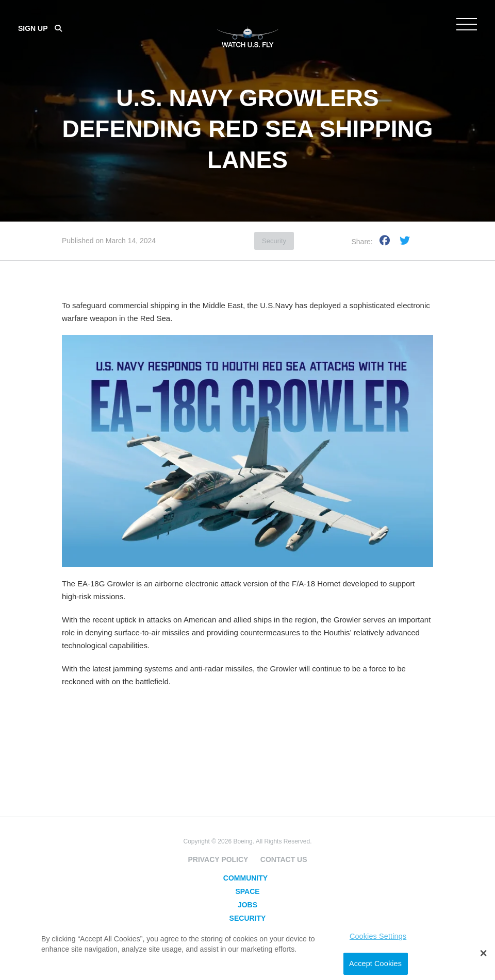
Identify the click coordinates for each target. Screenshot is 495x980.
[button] (483, 953)
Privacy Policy (218, 859)
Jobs (247, 905)
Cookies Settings (378, 936)
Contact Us (284, 859)
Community (245, 878)
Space (247, 891)
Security (274, 241)
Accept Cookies (375, 964)
